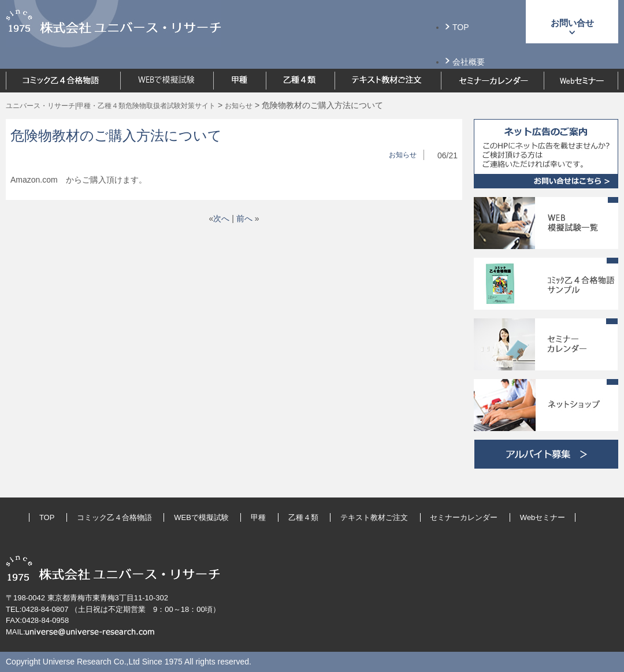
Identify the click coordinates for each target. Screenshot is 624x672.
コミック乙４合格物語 (114, 517)
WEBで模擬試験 (201, 517)
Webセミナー (543, 517)
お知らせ (403, 155)
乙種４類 (303, 517)
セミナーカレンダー (464, 517)
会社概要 (469, 62)
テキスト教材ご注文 (374, 517)
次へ (221, 218)
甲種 (258, 517)
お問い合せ (572, 23)
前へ (244, 218)
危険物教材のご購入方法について (116, 135)
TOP (461, 27)
